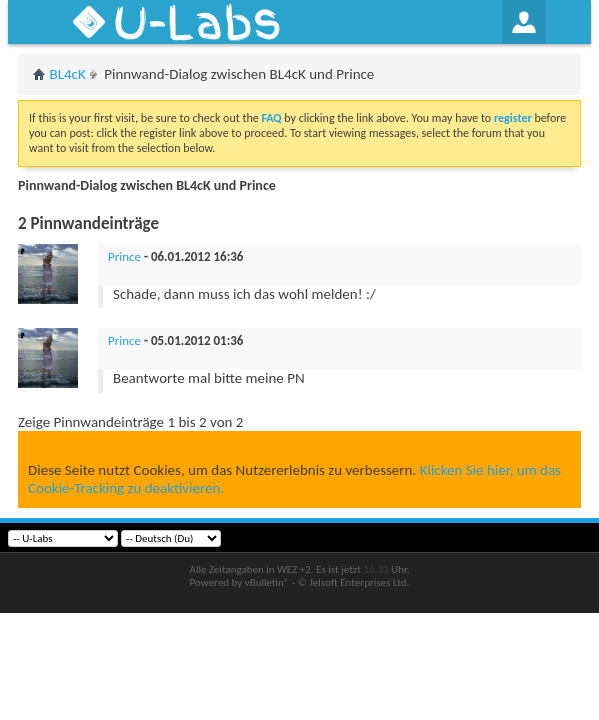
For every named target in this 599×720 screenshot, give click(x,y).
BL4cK (68, 74)
